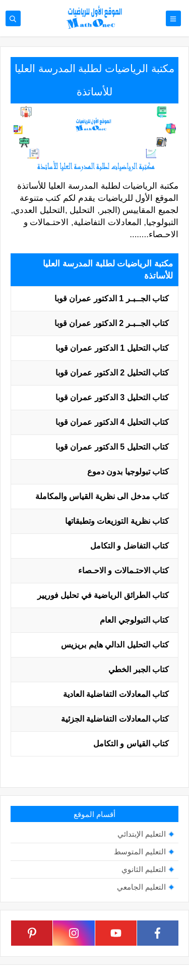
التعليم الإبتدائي (142, 834)
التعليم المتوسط (140, 852)
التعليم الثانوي (144, 869)
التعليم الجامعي (141, 887)
